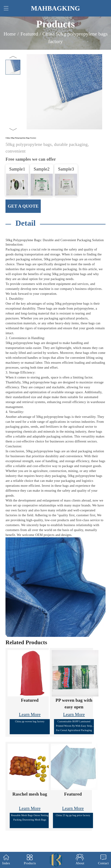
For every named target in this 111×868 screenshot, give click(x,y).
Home (10, 34)
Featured (29, 34)
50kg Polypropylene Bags (23, 240)
